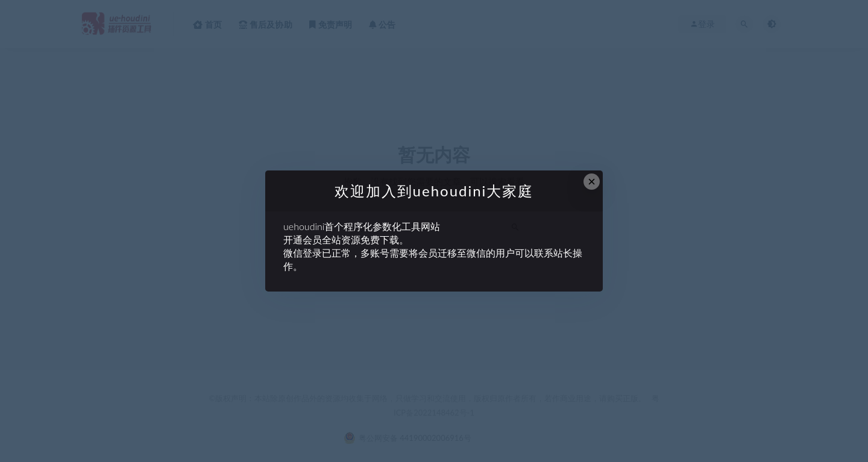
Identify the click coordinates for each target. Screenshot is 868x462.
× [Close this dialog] (592, 182)
